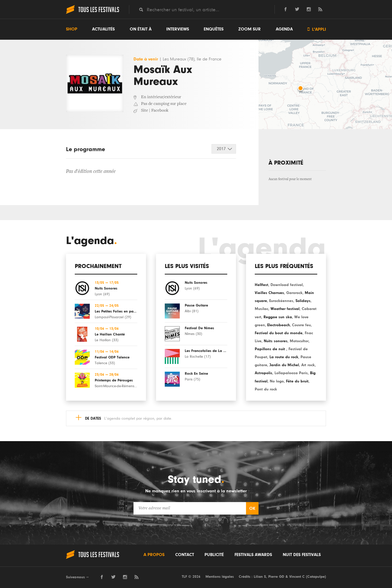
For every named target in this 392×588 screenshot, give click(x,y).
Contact (185, 555)
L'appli (317, 29)
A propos (154, 555)
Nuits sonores (276, 341)
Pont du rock (266, 389)
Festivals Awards (253, 555)
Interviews (178, 29)
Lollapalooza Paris (291, 373)
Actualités (103, 29)
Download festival (287, 285)
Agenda (284, 29)
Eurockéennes (281, 301)
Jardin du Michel (284, 365)
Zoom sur (249, 29)
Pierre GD (276, 577)
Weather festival (285, 309)
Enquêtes (214, 29)
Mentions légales (220, 577)
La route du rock (284, 357)
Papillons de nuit (270, 349)
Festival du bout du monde (279, 333)
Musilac (261, 309)
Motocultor (299, 341)
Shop (72, 29)
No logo (277, 381)
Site (144, 111)
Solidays (303, 301)
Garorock (294, 293)
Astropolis (263, 373)
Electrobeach (278, 325)
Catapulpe (316, 577)
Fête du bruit (297, 381)
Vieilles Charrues (269, 293)
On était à (141, 29)
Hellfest (261, 285)
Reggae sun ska (278, 317)
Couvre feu (301, 325)
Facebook (160, 111)
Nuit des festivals (302, 555)
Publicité (214, 555)
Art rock (308, 365)
